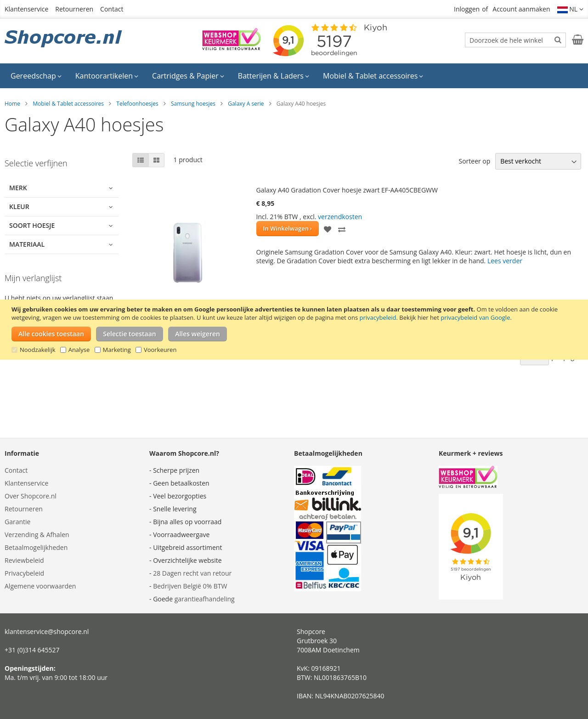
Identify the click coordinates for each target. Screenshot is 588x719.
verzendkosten (340, 217)
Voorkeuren (160, 350)
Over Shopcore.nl (31, 496)
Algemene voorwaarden (40, 586)
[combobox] (515, 40)
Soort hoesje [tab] (32, 225)
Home (12, 104)
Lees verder (505, 261)
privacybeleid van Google (475, 317)
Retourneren (74, 9)
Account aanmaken (521, 9)
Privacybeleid (24, 573)
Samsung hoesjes (193, 104)
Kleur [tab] (19, 207)
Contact (112, 9)
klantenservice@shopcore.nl (47, 631)
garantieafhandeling (205, 599)
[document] (295, 330)
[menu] (294, 76)
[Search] (558, 40)
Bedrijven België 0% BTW (190, 586)
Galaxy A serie (246, 104)
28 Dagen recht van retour (192, 573)
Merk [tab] (18, 188)
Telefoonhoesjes (137, 104)
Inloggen (467, 9)
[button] (571, 9)
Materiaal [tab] (27, 244)
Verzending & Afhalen (37, 535)
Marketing (117, 350)
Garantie (17, 522)
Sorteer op (474, 161)
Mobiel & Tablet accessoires (68, 104)
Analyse (79, 350)
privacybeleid (378, 317)
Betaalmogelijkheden (36, 547)
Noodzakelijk (38, 350)
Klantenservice (26, 9)
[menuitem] (36, 76)
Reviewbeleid (24, 560)
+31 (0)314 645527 (32, 650)
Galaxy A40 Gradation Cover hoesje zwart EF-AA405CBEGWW (347, 190)
